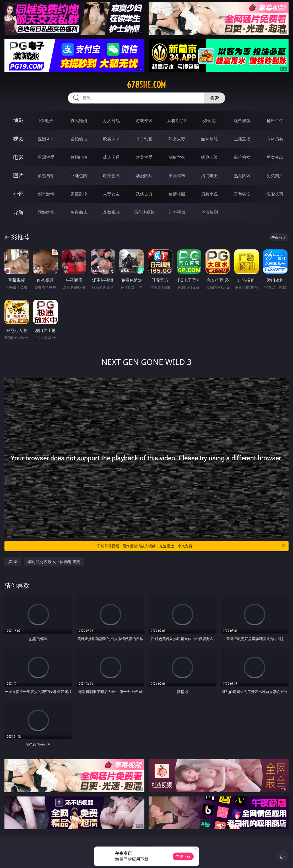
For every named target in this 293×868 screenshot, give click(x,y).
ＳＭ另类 (275, 139)
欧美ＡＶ (111, 139)
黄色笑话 (242, 194)
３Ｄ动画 (144, 139)
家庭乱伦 (79, 194)
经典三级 (209, 157)
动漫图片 (144, 176)
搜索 (215, 98)
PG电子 (46, 121)
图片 (18, 175)
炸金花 (209, 121)
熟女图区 (242, 176)
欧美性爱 (144, 157)
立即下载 (183, 856)
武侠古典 (144, 194)
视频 (18, 139)
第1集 (13, 562)
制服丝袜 (177, 157)
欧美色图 (111, 176)
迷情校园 (177, 194)
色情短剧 (209, 212)
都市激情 (46, 194)
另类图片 (275, 176)
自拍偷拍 (79, 139)
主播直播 (242, 139)
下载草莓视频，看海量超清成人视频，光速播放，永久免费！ (191, 546)
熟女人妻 (177, 139)
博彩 (18, 120)
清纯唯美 (209, 176)
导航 (18, 212)
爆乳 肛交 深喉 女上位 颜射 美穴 (54, 562)
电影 (18, 157)
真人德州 (79, 121)
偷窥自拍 (46, 176)
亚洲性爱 (46, 157)
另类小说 (209, 194)
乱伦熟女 (242, 157)
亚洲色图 (79, 176)
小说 (18, 194)
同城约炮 (46, 212)
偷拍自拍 (79, 157)
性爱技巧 (275, 194)
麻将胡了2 (177, 121)
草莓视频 (111, 212)
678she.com (146, 85)
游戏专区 (144, 121)
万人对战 (111, 121)
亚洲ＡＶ (46, 139)
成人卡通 (111, 157)
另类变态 (275, 157)
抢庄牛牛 (275, 121)
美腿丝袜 (177, 176)
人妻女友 (111, 194)
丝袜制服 (209, 139)
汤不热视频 (144, 212)
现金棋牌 (242, 121)
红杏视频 (177, 212)
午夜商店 (79, 212)
